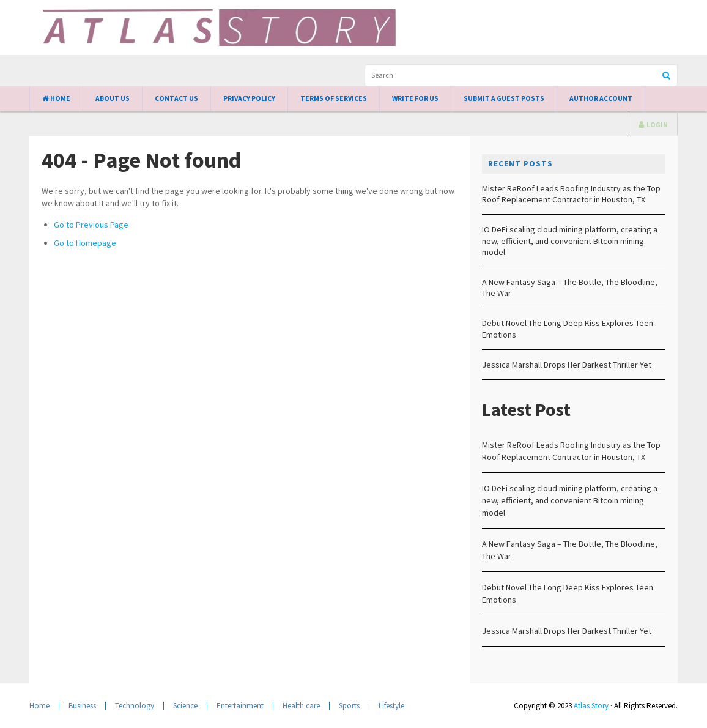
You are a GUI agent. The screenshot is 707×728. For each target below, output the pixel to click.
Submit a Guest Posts (504, 98)
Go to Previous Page (91, 225)
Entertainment (240, 706)
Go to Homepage (85, 243)
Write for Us (415, 98)
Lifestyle (391, 706)
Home (56, 98)
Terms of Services (334, 98)
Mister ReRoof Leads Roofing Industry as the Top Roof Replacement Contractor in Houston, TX (571, 194)
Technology (135, 706)
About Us (113, 98)
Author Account (601, 98)
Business (82, 706)
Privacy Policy (249, 98)
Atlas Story (591, 706)
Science (185, 706)
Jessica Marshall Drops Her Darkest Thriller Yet (567, 365)
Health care (301, 706)
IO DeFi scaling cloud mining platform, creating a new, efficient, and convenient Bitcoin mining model (570, 240)
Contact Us (176, 98)
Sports (349, 706)
